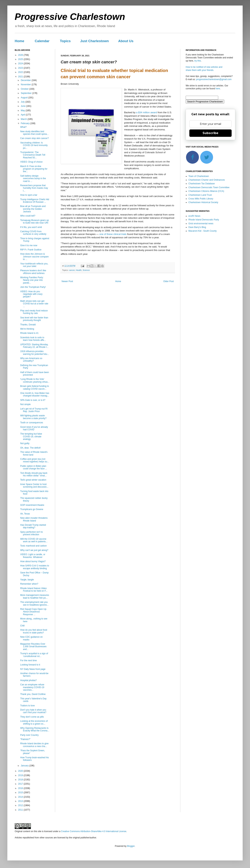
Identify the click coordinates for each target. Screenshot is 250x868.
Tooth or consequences (32, 423)
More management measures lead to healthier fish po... (35, 596)
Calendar (42, 41)
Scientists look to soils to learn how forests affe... (33, 339)
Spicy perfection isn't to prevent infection (32, 533)
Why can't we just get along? (34, 550)
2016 (21, 788)
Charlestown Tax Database (202, 184)
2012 (21, 805)
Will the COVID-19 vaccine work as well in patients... (34, 540)
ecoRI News (194, 216)
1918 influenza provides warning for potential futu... (35, 353)
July (23, 102)
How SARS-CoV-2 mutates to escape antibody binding (35, 567)
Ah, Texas (25, 514)
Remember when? (29, 584)
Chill (22, 626)
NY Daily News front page (33, 669)
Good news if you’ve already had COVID (34, 428)
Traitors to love (27, 706)
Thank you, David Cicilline (33, 694)
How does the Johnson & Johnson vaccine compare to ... (34, 257)
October (25, 89)
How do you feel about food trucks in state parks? (34, 631)
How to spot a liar (29, 195)
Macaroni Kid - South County (202, 231)
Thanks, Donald (28, 325)
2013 (21, 801)
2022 (21, 72)
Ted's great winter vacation (33, 480)
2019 (21, 775)
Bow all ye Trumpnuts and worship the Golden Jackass (33, 209)
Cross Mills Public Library (201, 199)
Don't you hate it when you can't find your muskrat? (33, 711)
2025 (21, 59)
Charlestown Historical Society (203, 202)
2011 (21, 810)
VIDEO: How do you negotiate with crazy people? (31, 294)
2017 (21, 784)
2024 (21, 64)
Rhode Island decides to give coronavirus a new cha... (34, 745)
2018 (21, 780)
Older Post (168, 281)
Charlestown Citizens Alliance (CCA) (206, 191)
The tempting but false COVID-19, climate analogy (31, 436)
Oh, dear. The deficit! (30, 448)
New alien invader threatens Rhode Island (34, 519)
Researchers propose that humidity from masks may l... (34, 188)
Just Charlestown (94, 41)
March (24, 119)
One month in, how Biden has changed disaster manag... (35, 394)
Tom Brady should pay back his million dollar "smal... (34, 474)
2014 (21, 797)
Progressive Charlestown (70, 17)
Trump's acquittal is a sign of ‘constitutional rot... (34, 655)
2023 (21, 68)
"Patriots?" (25, 739)
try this (198, 61)
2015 (21, 793)
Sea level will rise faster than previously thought (34, 319)
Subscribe (210, 133)
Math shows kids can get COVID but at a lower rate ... (34, 304)
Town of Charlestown (199, 176)
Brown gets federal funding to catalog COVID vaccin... (35, 387)
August (25, 98)
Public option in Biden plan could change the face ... (34, 467)
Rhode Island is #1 (29, 333)
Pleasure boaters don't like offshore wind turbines (33, 272)
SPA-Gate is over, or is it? (33, 400)
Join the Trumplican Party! (33, 287)
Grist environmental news (201, 224)
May (23, 110)
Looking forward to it (30, 665)
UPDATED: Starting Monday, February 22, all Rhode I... (34, 346)
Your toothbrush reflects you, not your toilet (34, 265)
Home (19, 41)
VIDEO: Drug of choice (31, 162)
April (23, 115)
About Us (126, 41)
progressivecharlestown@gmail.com (214, 79)
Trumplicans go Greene (32, 509)
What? (23, 127)
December (26, 80)
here (218, 89)
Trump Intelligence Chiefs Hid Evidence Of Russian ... (35, 201)
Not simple (25, 404)
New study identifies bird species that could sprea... (34, 133)
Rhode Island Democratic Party (204, 220)
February (25, 123)
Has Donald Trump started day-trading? (33, 526)
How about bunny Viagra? (33, 561)
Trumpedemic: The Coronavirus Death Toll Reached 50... (33, 155)
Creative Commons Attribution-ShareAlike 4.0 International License (94, 831)
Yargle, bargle (27, 580)
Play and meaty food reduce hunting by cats (34, 312)
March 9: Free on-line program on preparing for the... (34, 169)
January (25, 766)
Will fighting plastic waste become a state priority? (33, 417)
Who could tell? (28, 216)
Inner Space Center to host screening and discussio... (34, 486)
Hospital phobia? (28, 680)
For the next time (28, 660)
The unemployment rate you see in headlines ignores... (34, 603)
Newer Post (67, 281)
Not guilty (25, 443)
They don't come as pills (32, 717)
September (26, 93)
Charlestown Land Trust (200, 195)
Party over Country (29, 735)
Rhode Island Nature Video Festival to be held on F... (34, 590)
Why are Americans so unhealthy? (31, 360)
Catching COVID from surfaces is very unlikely (33, 233)
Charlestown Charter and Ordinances (207, 180)
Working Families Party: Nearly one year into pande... (32, 280)
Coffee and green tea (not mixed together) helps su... (35, 460)
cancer (72, 270)
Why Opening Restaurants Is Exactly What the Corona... (35, 729)
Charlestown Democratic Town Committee (209, 187)
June (23, 106)
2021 (21, 77)
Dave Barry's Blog (197, 227)
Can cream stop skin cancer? (34, 138)
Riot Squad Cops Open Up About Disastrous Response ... (33, 612)
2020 (21, 771)
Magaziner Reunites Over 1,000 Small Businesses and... (33, 647)
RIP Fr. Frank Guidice (31, 250)
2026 (21, 55)
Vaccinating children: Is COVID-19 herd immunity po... (34, 145)
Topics (65, 41)
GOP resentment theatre (32, 505)
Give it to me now (29, 245)
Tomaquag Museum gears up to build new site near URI (34, 222)
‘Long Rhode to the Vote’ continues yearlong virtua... (35, 380)
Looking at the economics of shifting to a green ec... (34, 722)
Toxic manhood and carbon (33, 546)
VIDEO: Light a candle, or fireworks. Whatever (33, 556)
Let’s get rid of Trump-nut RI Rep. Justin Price (34, 410)
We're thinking (27, 329)
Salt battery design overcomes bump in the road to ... (33, 179)
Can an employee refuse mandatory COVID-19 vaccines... (32, 687)
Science (86, 270)
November (26, 85)
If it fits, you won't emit (31, 227)
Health (79, 270)
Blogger (131, 846)
